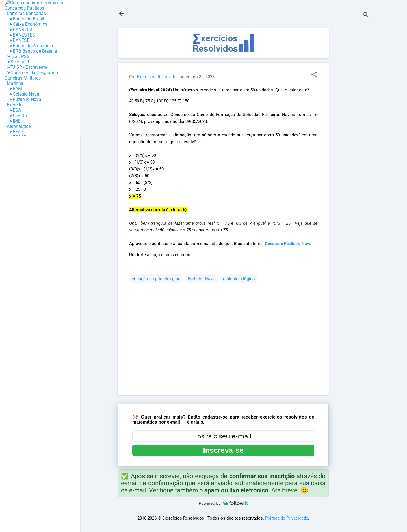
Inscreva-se (223, 450)
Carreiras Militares (23, 78)
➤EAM (13, 89)
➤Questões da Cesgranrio (31, 73)
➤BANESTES (20, 35)
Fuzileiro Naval (202, 279)
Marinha (14, 83)
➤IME (12, 121)
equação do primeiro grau (156, 279)
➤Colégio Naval (22, 94)
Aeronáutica (18, 126)
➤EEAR (14, 132)
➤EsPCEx (16, 116)
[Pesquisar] (366, 15)
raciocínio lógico (239, 279)
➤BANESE (17, 40)
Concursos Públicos (24, 8)
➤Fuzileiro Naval (23, 99)
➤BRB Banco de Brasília (31, 51)
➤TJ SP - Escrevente (26, 67)
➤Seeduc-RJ (18, 62)
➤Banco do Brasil (24, 19)
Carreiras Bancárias (25, 13)
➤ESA (13, 110)
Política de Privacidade (287, 518)
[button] (314, 75)
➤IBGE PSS (17, 56)
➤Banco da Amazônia (29, 46)
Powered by (223, 503)
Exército (14, 105)
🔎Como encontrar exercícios (34, 3)
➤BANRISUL (19, 30)
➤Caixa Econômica (26, 24)
